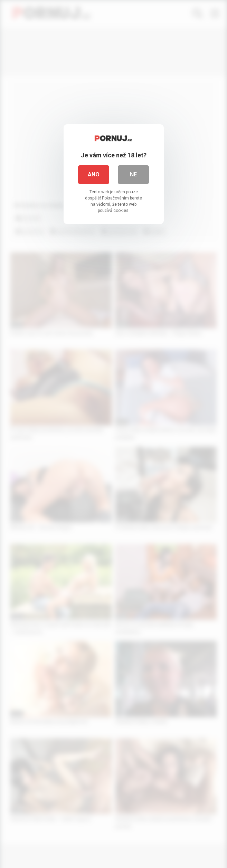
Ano (94, 174)
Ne (133, 174)
